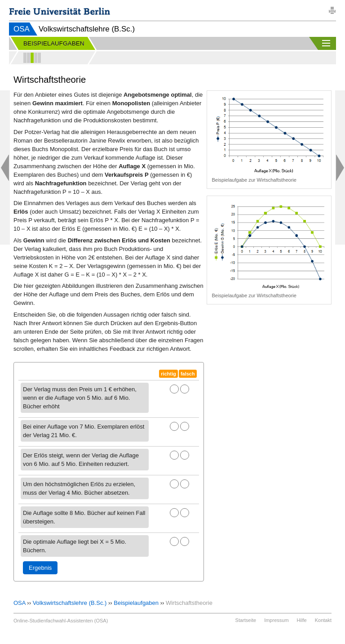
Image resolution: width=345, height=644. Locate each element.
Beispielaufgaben (136, 603)
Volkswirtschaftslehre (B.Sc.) (70, 603)
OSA (22, 29)
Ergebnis (40, 568)
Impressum (276, 620)
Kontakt (323, 620)
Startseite (246, 620)
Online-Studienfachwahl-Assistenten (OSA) (61, 621)
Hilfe (302, 620)
